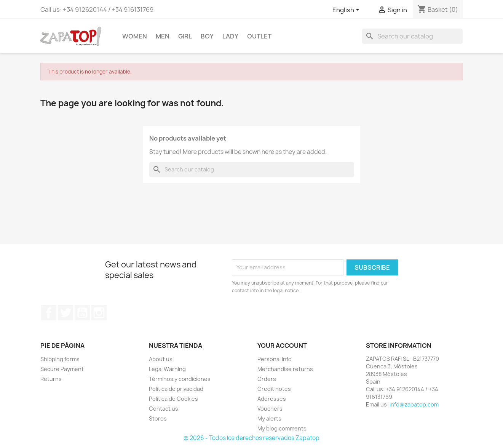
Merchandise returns (285, 369)
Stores (158, 418)
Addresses (272, 399)
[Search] (412, 36)
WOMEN (135, 36)
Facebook (49, 313)
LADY (230, 36)
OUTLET (259, 36)
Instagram (99, 313)
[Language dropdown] (347, 10)
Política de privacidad (176, 389)
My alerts (269, 418)
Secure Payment (62, 369)
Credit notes (274, 389)
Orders (267, 379)
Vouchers (270, 409)
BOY (207, 36)
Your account (282, 346)
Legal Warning (167, 369)
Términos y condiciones (180, 379)
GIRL (185, 36)
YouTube (82, 313)
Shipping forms (60, 359)
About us (161, 359)
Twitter (65, 313)
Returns (51, 379)
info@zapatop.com (414, 404)
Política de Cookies (173, 399)
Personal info (275, 359)
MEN (163, 36)
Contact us (164, 409)
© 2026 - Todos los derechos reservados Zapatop (252, 438)
